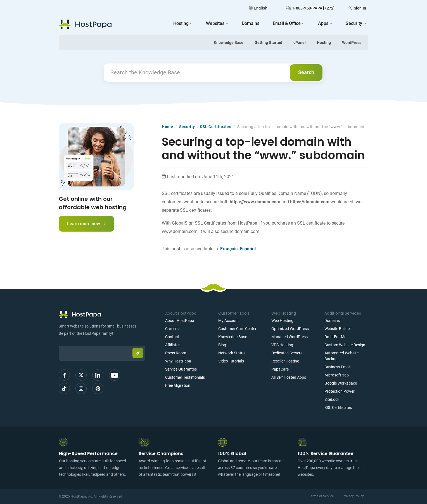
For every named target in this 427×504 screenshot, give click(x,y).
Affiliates (173, 345)
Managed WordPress (290, 337)
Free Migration (178, 385)
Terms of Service (321, 496)
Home (167, 127)
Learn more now (86, 224)
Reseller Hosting (285, 361)
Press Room (176, 353)
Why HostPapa (178, 361)
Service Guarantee (181, 369)
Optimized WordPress (290, 329)
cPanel (300, 43)
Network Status (232, 353)
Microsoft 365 (337, 375)
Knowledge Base (229, 43)
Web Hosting (282, 321)
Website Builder (338, 329)
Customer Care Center (237, 329)
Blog (222, 345)
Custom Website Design (345, 345)
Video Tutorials (231, 361)
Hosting (324, 43)
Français (229, 249)
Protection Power (340, 391)
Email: (59, 343)
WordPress (352, 43)
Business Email (337, 367)
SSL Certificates (215, 127)
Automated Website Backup (341, 356)
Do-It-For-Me (335, 337)
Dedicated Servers (287, 353)
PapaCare (280, 369)
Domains (332, 321)
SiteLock (332, 399)
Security (187, 127)
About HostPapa (180, 321)
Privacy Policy (353, 496)
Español (248, 249)
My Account (229, 321)
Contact (172, 337)
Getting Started (268, 43)
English (260, 8)
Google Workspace (341, 383)
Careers (172, 329)
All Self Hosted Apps (289, 377)
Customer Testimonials (185, 377)
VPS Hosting (282, 345)
